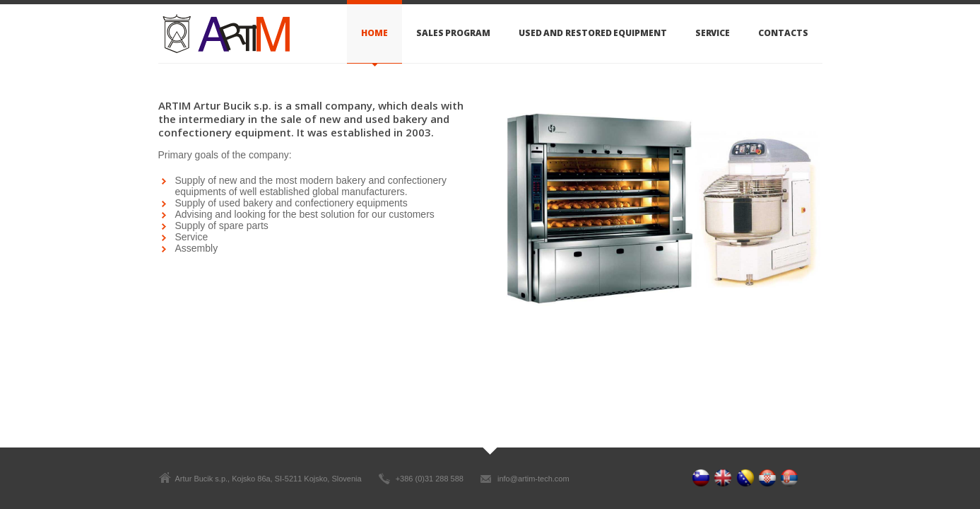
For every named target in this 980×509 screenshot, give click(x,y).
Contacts (783, 33)
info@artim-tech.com (533, 479)
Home (374, 33)
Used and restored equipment (593, 33)
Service (713, 33)
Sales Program (453, 33)
